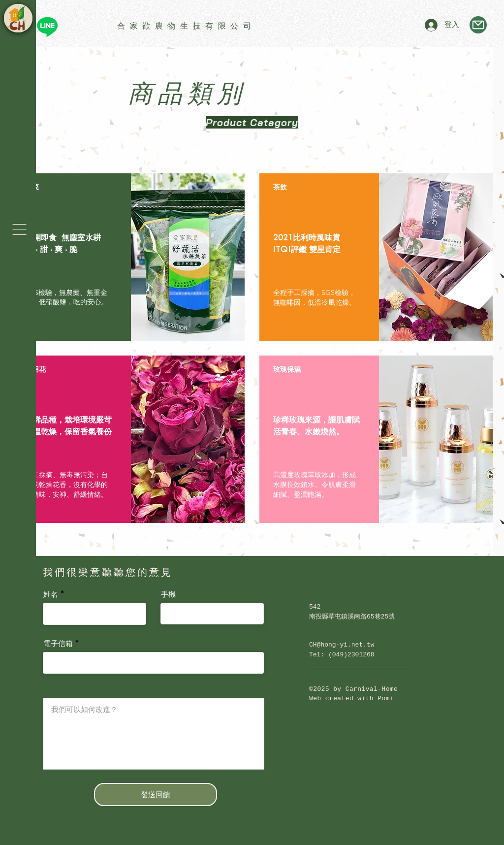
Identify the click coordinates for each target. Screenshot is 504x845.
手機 (168, 595)
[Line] (47, 27)
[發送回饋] (156, 795)
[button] (19, 229)
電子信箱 (58, 644)
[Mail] (478, 25)
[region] (128, 257)
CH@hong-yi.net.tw (342, 645)
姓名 (51, 595)
